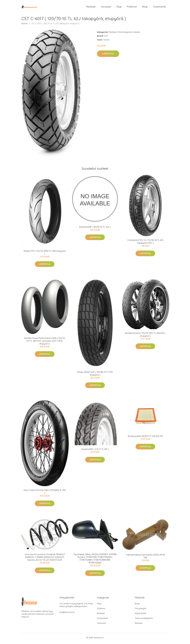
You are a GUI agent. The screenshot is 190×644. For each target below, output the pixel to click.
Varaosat (106, 8)
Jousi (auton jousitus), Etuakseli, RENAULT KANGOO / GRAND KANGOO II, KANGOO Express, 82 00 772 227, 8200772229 (45, 559)
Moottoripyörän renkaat (129, 34)
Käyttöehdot (141, 615)
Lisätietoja (108, 55)
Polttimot (132, 8)
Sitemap (139, 625)
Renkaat (91, 8)
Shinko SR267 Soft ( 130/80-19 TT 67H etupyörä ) (95, 375)
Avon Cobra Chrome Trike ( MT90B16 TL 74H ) (45, 493)
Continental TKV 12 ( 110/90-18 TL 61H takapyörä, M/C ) (145, 243)
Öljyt (119, 8)
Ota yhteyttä (141, 610)
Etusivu (25, 25)
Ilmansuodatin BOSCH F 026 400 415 (145, 438)
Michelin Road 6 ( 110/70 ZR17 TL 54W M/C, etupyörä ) (145, 336)
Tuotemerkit (159, 8)
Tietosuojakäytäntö (144, 620)
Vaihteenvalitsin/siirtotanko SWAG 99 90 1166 (145, 558)
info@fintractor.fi (67, 614)
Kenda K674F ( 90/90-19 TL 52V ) (95, 229)
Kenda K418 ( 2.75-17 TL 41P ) (95, 451)
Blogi (145, 8)
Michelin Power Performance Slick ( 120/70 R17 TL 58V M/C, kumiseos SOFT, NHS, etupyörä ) (45, 343)
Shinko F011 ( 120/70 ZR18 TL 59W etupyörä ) (45, 254)
